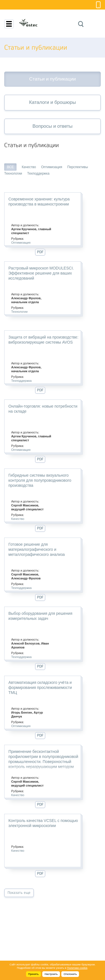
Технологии (13, 173)
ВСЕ (10, 167)
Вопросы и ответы (53, 126)
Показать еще (19, 893)
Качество (29, 167)
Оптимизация (52, 167)
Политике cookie (77, 968)
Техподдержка (38, 173)
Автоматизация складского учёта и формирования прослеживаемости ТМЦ (40, 687)
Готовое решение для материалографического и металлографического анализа (37, 549)
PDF (40, 252)
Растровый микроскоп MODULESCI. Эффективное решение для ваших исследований (41, 273)
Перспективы (78, 167)
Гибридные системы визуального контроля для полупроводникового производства (40, 480)
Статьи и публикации (52, 79)
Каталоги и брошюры (53, 102)
